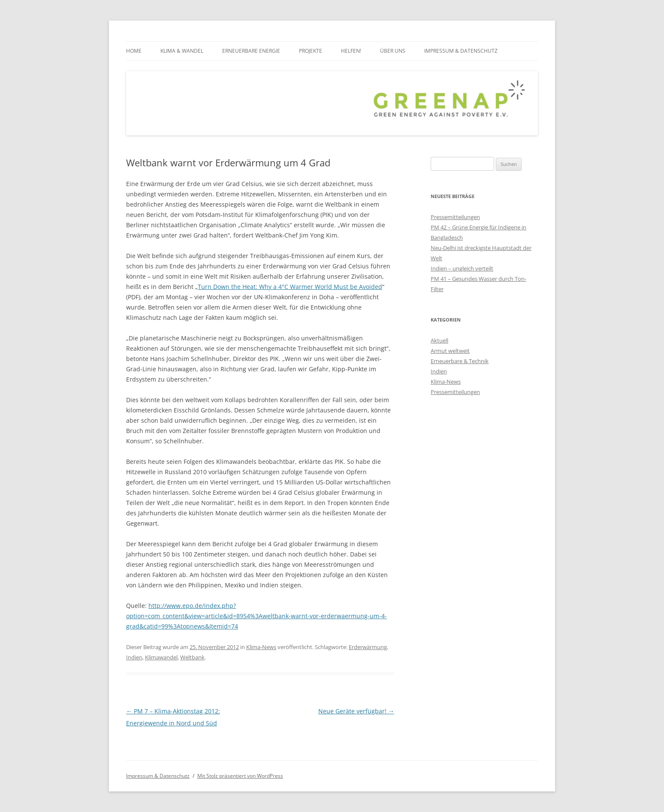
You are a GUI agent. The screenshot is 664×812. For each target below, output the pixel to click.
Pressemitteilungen (455, 217)
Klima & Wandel (182, 51)
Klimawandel (161, 657)
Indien (134, 657)
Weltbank (192, 657)
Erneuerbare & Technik (460, 361)
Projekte (311, 51)
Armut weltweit (450, 351)
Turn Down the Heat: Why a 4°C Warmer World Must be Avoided (290, 287)
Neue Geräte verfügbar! (356, 711)
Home (134, 51)
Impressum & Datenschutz (461, 51)
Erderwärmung (368, 647)
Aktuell (439, 340)
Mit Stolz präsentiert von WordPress (240, 776)
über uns (393, 51)
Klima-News (261, 647)
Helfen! (351, 51)
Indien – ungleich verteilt (462, 268)
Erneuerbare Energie (251, 51)
